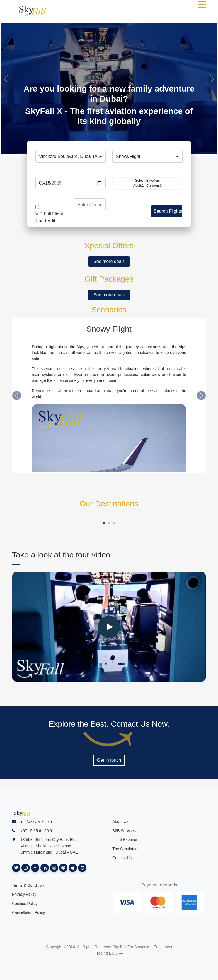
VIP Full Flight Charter (49, 217)
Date (71, 170)
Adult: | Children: (147, 183)
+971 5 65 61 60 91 (37, 831)
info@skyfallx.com (36, 821)
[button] (17, 396)
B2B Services (124, 831)
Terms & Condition (28, 885)
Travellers (147, 170)
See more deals (109, 261)
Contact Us (122, 858)
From (70, 144)
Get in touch (109, 760)
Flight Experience (127, 840)
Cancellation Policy (28, 912)
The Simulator (124, 849)
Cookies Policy (25, 904)
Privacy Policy (24, 894)
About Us (120, 821)
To (148, 144)
